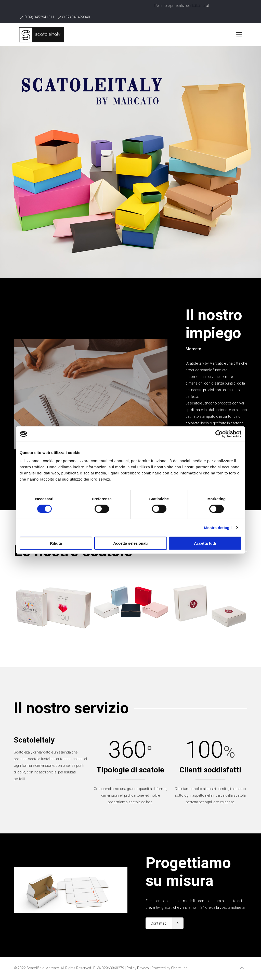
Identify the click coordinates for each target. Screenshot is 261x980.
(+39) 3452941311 (39, 17)
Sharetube (179, 968)
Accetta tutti (205, 543)
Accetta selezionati (130, 543)
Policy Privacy (138, 968)
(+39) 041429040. (76, 17)
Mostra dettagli (218, 528)
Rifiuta (56, 543)
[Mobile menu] (239, 34)
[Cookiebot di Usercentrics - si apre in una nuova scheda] (219, 434)
